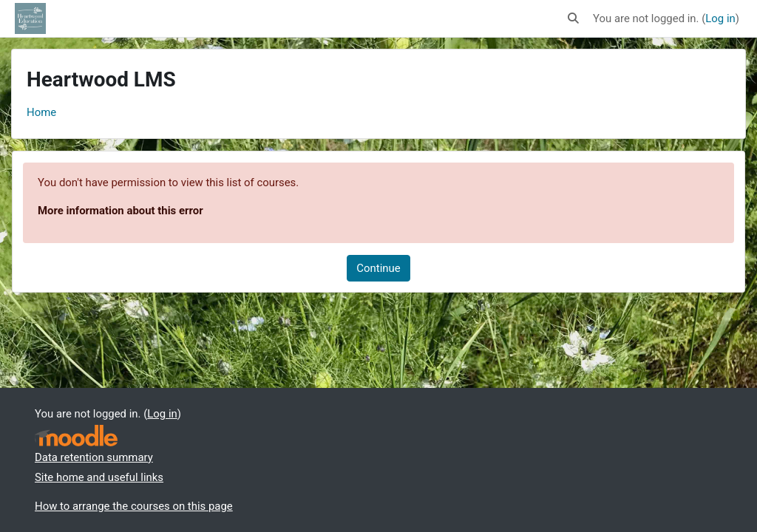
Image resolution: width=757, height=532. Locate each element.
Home (41, 112)
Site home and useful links (99, 477)
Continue (378, 268)
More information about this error (120, 211)
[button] (573, 18)
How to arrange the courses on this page (134, 506)
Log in (720, 18)
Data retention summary (94, 457)
